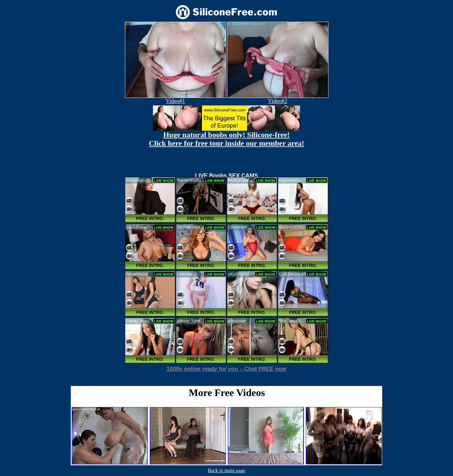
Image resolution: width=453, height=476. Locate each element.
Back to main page (226, 470)
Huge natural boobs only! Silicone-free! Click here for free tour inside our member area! (226, 139)
